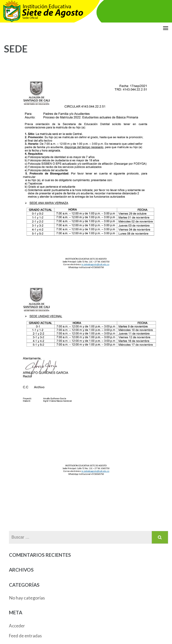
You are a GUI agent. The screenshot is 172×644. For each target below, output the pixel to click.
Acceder (17, 626)
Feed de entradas (25, 636)
